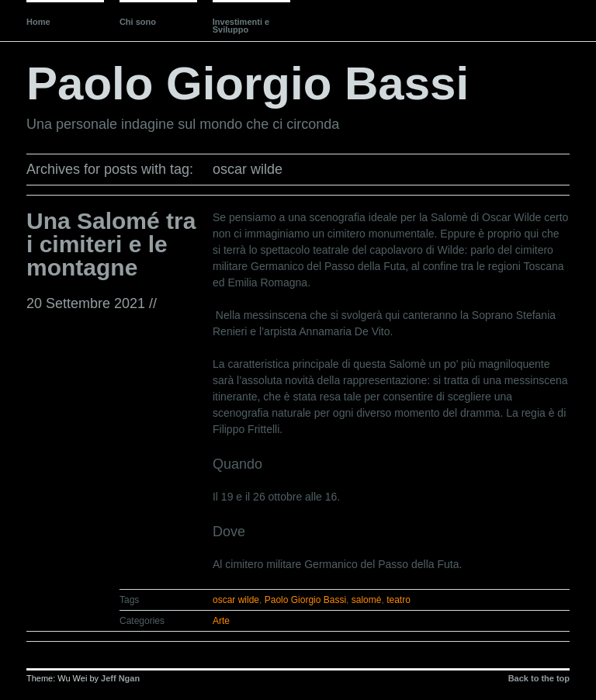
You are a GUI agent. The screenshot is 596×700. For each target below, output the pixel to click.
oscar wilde (236, 600)
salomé (367, 600)
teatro (398, 600)
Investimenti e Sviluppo (241, 26)
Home (38, 22)
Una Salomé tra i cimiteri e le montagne (111, 244)
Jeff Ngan (120, 678)
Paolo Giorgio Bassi (248, 83)
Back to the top (539, 678)
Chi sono (138, 22)
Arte (221, 621)
